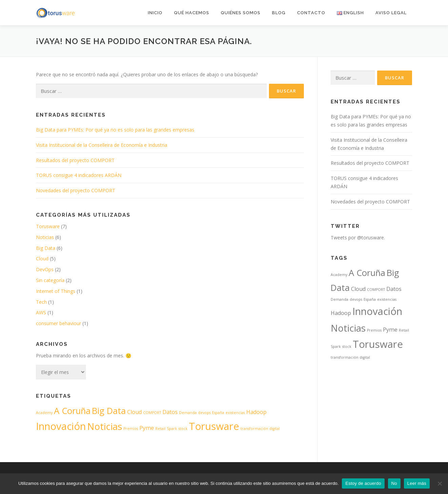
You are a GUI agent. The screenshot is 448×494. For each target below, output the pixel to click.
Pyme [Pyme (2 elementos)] (147, 428)
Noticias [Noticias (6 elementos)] (105, 426)
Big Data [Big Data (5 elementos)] (109, 411)
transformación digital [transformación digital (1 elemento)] (260, 429)
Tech (41, 302)
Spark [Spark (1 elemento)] (172, 429)
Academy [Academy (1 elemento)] (44, 413)
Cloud (42, 259)
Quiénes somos (241, 13)
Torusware (48, 226)
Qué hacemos (192, 13)
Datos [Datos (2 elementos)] (170, 412)
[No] (440, 483)
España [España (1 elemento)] (218, 413)
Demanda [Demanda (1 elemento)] (188, 413)
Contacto (311, 13)
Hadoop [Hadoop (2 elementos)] (256, 412)
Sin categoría (50, 280)
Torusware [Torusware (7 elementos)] (214, 426)
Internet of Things (56, 291)
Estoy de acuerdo (363, 483)
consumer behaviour (59, 323)
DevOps (45, 269)
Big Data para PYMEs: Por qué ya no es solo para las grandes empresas (115, 130)
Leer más (417, 483)
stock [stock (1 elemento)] (183, 429)
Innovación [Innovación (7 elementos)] (61, 426)
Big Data (46, 248)
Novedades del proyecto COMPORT (76, 190)
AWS (41, 312)
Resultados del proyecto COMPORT (75, 160)
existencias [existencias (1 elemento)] (235, 413)
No (394, 483)
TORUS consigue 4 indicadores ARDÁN (79, 175)
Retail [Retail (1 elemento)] (160, 429)
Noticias (45, 237)
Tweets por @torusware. (358, 238)
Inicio (155, 13)
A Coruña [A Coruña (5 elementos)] (72, 411)
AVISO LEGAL (391, 13)
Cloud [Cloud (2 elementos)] (134, 412)
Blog (279, 13)
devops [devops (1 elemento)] (204, 413)
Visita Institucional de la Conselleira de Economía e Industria (102, 145)
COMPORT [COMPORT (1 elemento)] (152, 413)
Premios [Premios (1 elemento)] (131, 429)
